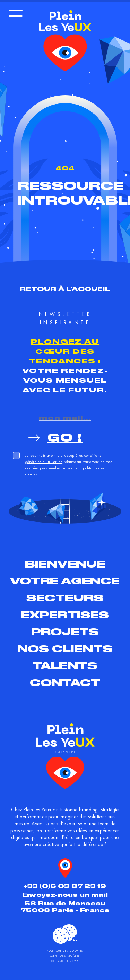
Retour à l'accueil (65, 289)
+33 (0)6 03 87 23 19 (65, 886)
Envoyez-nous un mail (65, 895)
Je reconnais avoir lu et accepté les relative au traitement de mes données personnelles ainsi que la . (69, 465)
